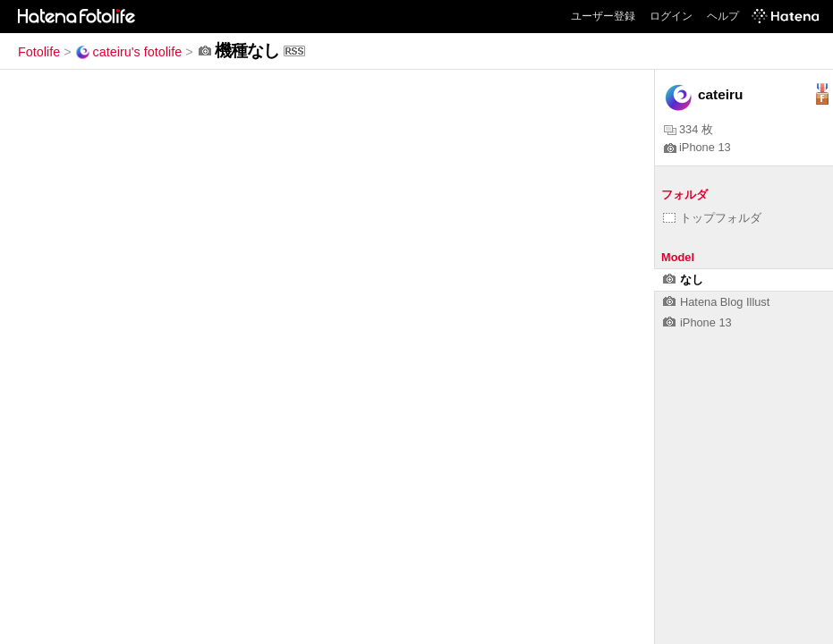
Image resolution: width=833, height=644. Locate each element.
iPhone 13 (697, 147)
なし (683, 280)
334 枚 (688, 129)
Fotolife (39, 52)
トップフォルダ (712, 218)
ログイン (671, 16)
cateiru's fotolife (129, 52)
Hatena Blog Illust (716, 302)
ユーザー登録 (603, 16)
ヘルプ (723, 16)
